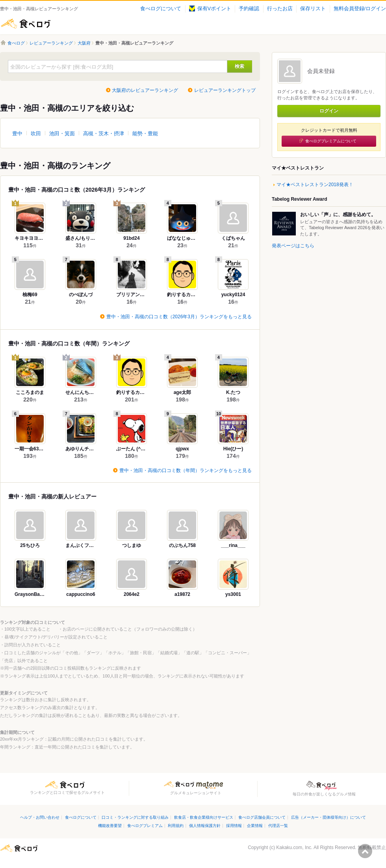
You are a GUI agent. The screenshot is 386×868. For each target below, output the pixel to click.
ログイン (329, 111)
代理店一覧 (278, 826)
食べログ (26, 24)
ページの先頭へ (365, 851)
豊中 (17, 133)
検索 (239, 66)
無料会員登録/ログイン (360, 9)
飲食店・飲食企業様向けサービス (204, 817)
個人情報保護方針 (205, 826)
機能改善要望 (110, 826)
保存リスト (313, 9)
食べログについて (161, 9)
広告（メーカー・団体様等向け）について (328, 817)
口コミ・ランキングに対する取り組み (135, 817)
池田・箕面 (62, 133)
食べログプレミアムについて (331, 141)
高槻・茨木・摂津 (104, 133)
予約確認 (249, 9)
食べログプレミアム (145, 826)
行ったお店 (280, 9)
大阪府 (84, 43)
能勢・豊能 (145, 133)
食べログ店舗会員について (262, 817)
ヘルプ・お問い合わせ (40, 817)
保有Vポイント (210, 9)
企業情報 (255, 826)
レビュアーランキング (51, 43)
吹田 (36, 133)
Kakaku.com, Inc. (294, 847)
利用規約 (176, 826)
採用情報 (234, 826)
